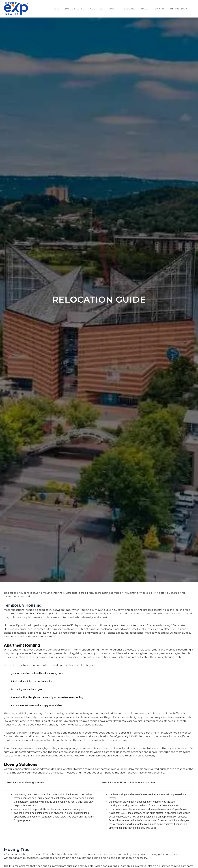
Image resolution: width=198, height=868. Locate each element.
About (145, 9)
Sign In (160, 9)
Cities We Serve (74, 9)
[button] (75, 9)
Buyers (113, 9)
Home (55, 9)
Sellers (129, 9)
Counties (96, 9)
